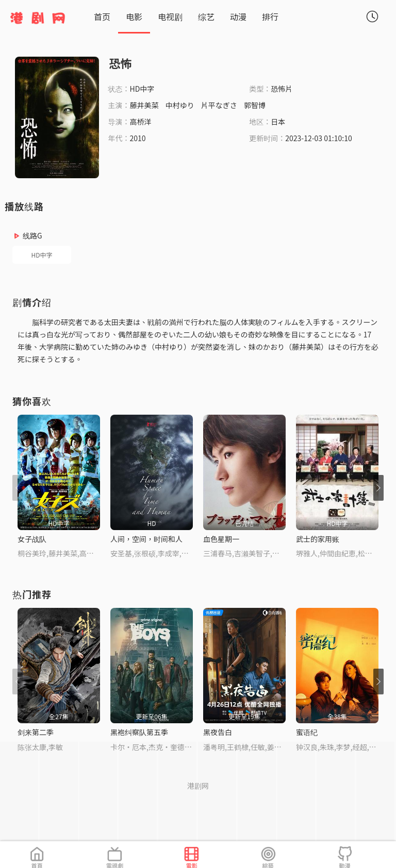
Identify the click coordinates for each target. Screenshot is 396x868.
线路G (32, 235)
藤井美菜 (144, 105)
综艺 (206, 16)
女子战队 (32, 539)
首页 (102, 16)
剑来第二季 (36, 732)
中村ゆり (180, 105)
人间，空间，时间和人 (146, 539)
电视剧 (170, 16)
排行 (270, 16)
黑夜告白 (218, 732)
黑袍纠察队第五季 (139, 732)
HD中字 (42, 255)
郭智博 (255, 105)
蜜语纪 (307, 732)
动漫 (238, 16)
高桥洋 (141, 122)
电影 (134, 16)
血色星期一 (221, 539)
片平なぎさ (219, 105)
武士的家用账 (318, 539)
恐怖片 (282, 89)
